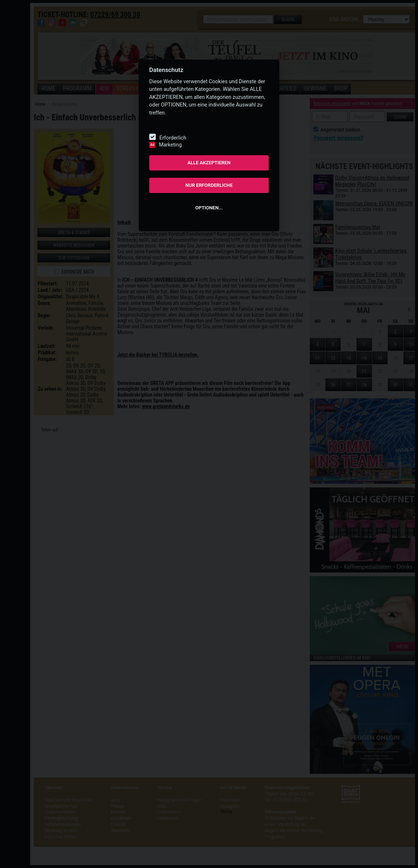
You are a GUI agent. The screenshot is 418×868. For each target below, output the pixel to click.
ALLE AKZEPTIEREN (209, 163)
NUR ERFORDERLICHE (209, 185)
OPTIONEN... (209, 208)
